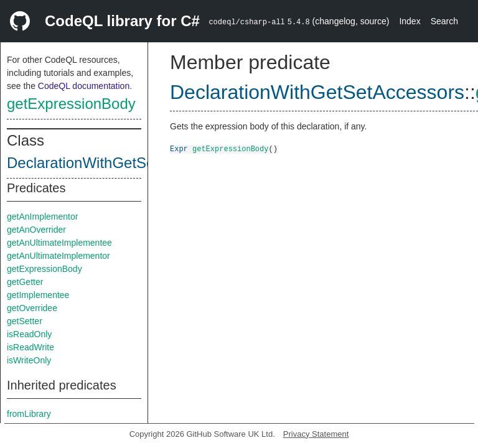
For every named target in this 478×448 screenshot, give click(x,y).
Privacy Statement (316, 434)
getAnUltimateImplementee (59, 243)
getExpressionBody (71, 104)
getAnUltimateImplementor (59, 256)
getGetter (25, 282)
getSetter (25, 321)
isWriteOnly (29, 360)
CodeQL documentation (84, 86)
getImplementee (38, 295)
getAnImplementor (42, 217)
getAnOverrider (36, 230)
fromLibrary (29, 414)
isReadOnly (29, 334)
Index (410, 21)
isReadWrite (30, 347)
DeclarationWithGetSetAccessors (117, 163)
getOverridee (32, 308)
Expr (179, 148)
